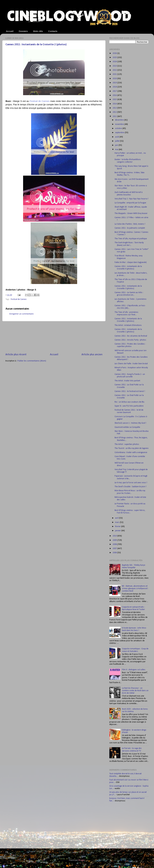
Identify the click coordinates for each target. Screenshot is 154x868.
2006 (115, 553)
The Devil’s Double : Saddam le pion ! (130, 487)
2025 (115, 57)
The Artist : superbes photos (127, 444)
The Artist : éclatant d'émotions (128, 325)
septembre (120, 133)
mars (118, 522)
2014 (115, 104)
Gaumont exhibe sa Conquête (127, 427)
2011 (115, 116)
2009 (115, 540)
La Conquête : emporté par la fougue (130, 203)
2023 (115, 66)
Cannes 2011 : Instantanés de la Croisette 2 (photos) (36, 45)
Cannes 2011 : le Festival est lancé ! (130, 391)
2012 (115, 112)
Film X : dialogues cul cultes (134, 670)
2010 (115, 536)
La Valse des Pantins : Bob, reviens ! (130, 224)
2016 (115, 95)
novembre (120, 124)
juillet (118, 141)
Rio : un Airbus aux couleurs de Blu (129, 402)
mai (117, 150)
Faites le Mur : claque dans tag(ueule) (131, 262)
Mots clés (38, 31)
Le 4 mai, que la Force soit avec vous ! (131, 483)
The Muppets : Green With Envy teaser (131, 213)
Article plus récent (16, 355)
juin (117, 145)
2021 (115, 74)
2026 (115, 53)
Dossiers (23, 31)
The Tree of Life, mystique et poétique (131, 239)
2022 (115, 70)
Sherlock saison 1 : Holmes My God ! (130, 423)
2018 (115, 87)
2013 (115, 108)
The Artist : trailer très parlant (127, 381)
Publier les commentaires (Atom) (32, 361)
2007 (115, 549)
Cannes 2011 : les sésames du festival (131, 336)
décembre (120, 120)
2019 (115, 83)
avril (117, 518)
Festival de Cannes (19, 299)
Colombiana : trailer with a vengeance (131, 452)
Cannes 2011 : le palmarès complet (130, 228)
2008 (115, 544)
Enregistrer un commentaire (21, 314)
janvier (118, 531)
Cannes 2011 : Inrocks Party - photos (130, 340)
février (118, 527)
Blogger (82, 860)
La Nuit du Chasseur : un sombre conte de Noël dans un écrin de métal (135, 691)
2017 (115, 91)
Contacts (53, 31)
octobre (119, 128)
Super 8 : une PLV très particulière (129, 406)
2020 (115, 79)
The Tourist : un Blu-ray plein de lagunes (132, 448)
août (117, 137)
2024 (115, 62)
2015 (115, 100)
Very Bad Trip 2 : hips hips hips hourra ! (131, 199)
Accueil (10, 31)
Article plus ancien (92, 355)
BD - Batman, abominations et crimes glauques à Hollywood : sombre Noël (135, 589)
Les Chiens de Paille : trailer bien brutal (131, 364)
